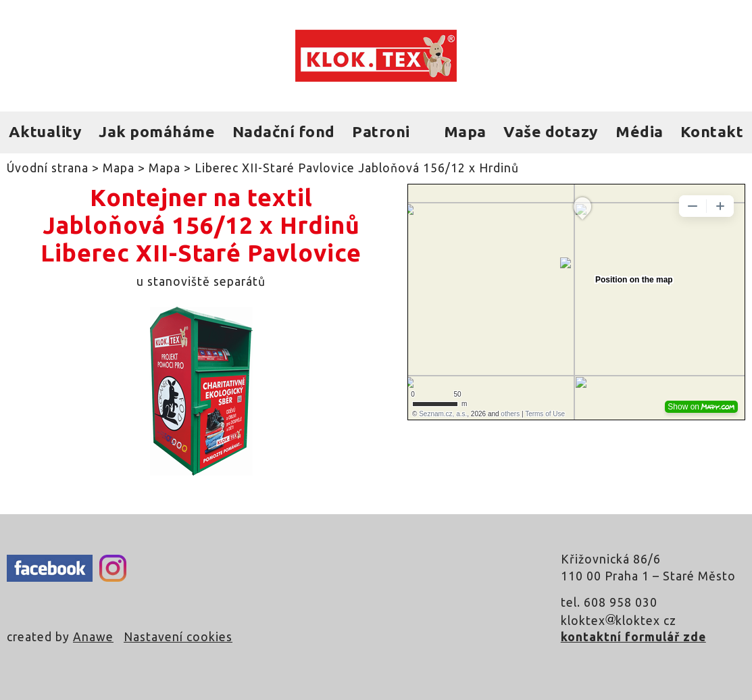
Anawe (93, 637)
